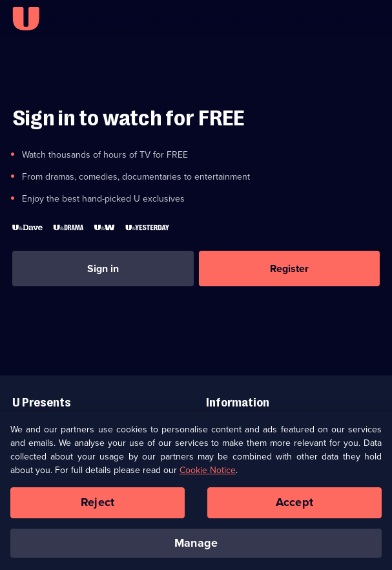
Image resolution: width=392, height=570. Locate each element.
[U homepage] (26, 19)
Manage (196, 549)
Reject (98, 509)
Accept (294, 509)
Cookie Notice (208, 477)
